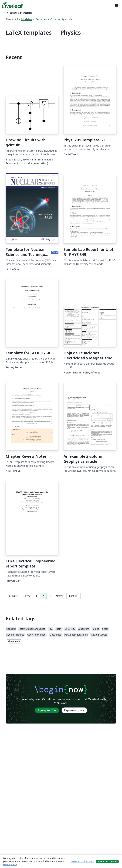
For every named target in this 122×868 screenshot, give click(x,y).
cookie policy (10, 864)
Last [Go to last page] (73, 596)
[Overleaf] (12, 5)
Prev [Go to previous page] (27, 596)
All (16, 19)
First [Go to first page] (13, 596)
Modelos (27, 19)
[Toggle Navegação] (116, 5)
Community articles (62, 19)
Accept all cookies (107, 861)
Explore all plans (74, 710)
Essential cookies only (82, 861)
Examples (41, 19)
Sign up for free (47, 710)
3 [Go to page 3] (50, 596)
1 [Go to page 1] (36, 596)
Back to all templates (19, 13)
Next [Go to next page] (60, 596)
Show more (14, 641)
